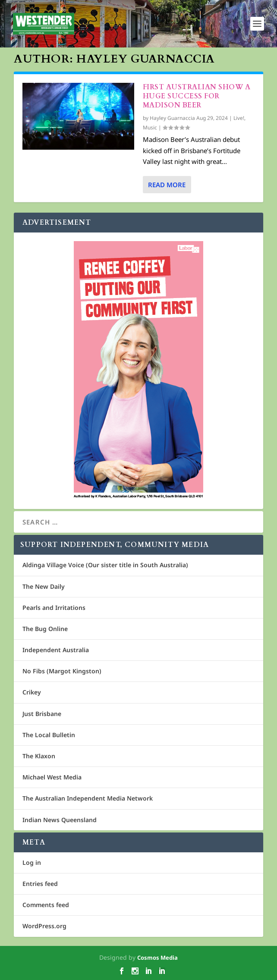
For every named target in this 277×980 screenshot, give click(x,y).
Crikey (32, 692)
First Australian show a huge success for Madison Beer (197, 96)
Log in (32, 862)
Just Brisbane (42, 714)
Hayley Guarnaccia (172, 118)
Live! (239, 118)
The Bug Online (45, 629)
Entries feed (40, 884)
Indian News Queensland (60, 820)
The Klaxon (39, 756)
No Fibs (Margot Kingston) (62, 671)
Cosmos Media (157, 958)
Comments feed (46, 905)
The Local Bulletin (49, 735)
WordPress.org (44, 926)
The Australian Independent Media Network (88, 798)
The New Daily (44, 586)
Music (150, 127)
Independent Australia (56, 650)
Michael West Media (52, 777)
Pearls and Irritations (54, 608)
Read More (167, 185)
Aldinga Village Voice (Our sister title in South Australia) (105, 565)
